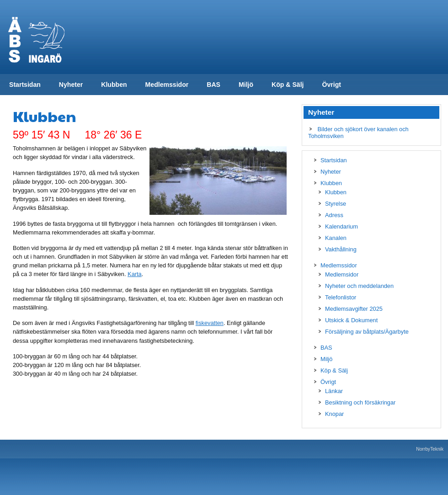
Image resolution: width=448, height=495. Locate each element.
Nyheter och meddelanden (359, 286)
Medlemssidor (167, 85)
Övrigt (331, 85)
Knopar (334, 414)
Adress (334, 215)
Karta (135, 274)
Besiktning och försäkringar (360, 402)
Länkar (334, 391)
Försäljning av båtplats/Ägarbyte (367, 332)
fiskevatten (210, 323)
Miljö (246, 85)
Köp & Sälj (288, 85)
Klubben (114, 85)
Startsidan (25, 85)
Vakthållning (341, 249)
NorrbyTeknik (430, 449)
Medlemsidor (342, 274)
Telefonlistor (341, 297)
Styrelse (336, 204)
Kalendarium (341, 226)
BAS (213, 85)
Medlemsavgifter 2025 (354, 309)
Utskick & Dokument (351, 320)
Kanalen (336, 238)
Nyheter (71, 85)
